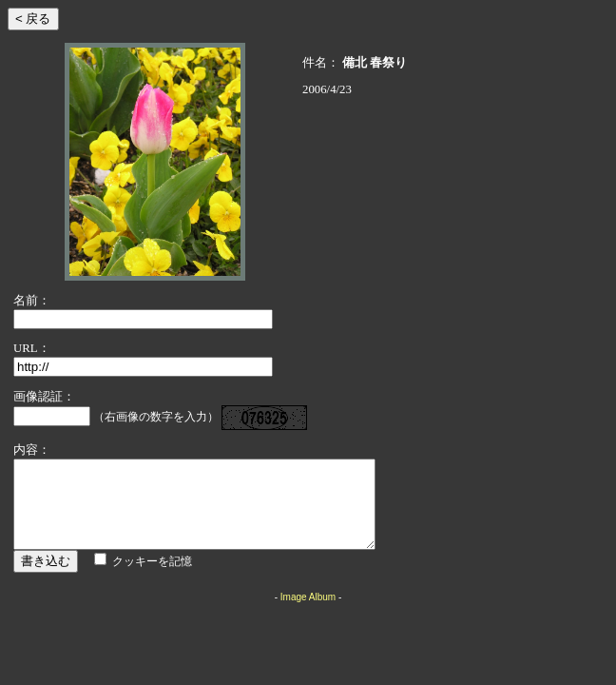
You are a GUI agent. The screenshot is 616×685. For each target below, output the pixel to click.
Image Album (308, 614)
